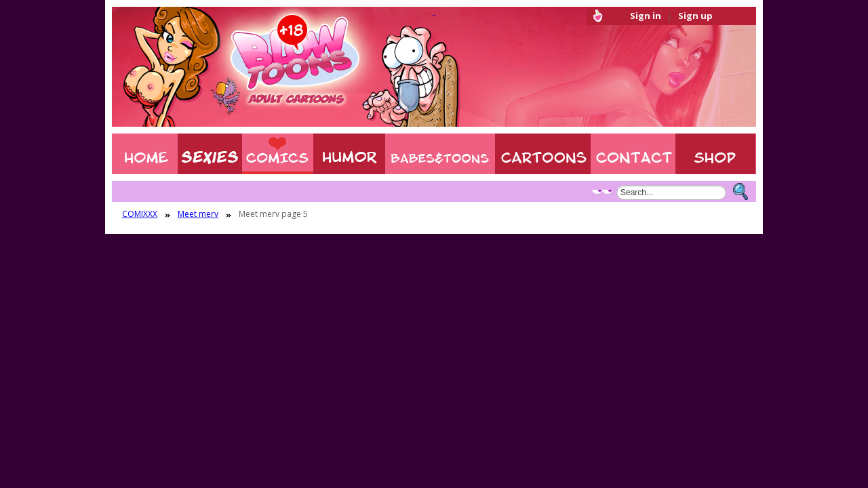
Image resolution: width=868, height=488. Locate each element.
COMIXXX (278, 154)
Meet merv (198, 214)
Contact (633, 154)
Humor (349, 154)
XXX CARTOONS (543, 154)
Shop (716, 154)
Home (145, 154)
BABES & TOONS (440, 154)
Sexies (210, 154)
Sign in (646, 16)
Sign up (695, 16)
